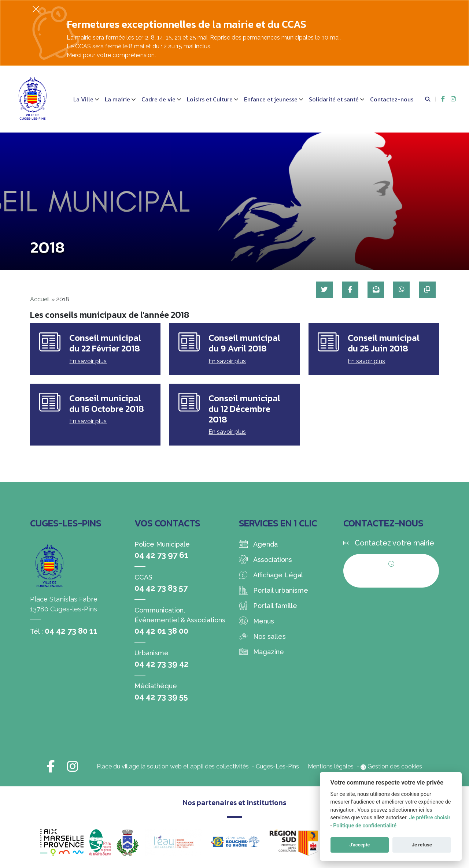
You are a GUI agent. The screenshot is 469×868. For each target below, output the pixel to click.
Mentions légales (331, 766)
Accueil (40, 299)
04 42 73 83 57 (161, 588)
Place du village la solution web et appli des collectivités (173, 766)
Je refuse (422, 845)
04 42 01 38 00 (161, 631)
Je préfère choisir (430, 818)
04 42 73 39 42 (162, 664)
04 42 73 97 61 (161, 555)
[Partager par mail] (375, 290)
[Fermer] (36, 9)
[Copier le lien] (427, 290)
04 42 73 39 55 (161, 697)
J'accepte (360, 845)
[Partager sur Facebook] (349, 290)
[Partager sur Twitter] (323, 290)
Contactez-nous (392, 99)
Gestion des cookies (395, 766)
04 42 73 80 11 (71, 631)
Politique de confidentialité (365, 826)
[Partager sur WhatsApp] (401, 290)
